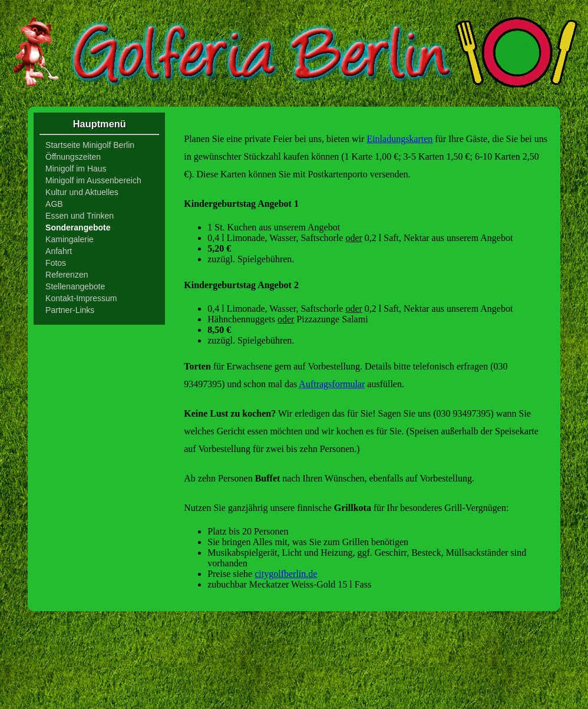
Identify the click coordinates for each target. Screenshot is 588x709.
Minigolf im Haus (76, 169)
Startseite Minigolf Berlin (90, 145)
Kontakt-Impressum (81, 298)
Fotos (56, 263)
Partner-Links (70, 310)
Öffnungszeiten (73, 157)
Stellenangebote (75, 286)
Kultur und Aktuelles (82, 192)
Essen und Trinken (80, 216)
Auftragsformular (332, 384)
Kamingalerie (70, 239)
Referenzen (67, 275)
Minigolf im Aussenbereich (93, 180)
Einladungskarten (399, 139)
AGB (54, 204)
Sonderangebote (78, 227)
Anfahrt (59, 251)
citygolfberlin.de (286, 574)
